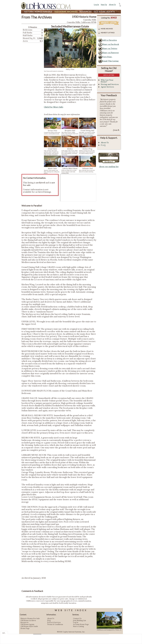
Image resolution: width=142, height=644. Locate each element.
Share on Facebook (111, 44)
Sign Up (104, 5)
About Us (112, 5)
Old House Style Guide (29, 626)
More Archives (107, 29)
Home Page (25, 628)
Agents (104, 12)
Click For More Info (54, 107)
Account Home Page (81, 624)
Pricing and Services (110, 84)
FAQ (49, 620)
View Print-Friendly (107, 57)
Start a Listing (78, 626)
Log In (96, 5)
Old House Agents (27, 624)
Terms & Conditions (55, 624)
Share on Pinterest (111, 53)
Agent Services (107, 87)
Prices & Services (54, 622)
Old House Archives (28, 620)
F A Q (103, 145)
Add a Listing (109, 75)
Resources (86, 12)
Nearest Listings (108, 33)
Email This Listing (110, 61)
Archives (66, 12)
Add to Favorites (110, 40)
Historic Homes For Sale (30, 619)
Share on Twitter (110, 49)
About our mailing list (109, 167)
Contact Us (77, 619)
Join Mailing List (80, 620)
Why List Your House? (107, 81)
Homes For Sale (38, 12)
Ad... (4, 633)
